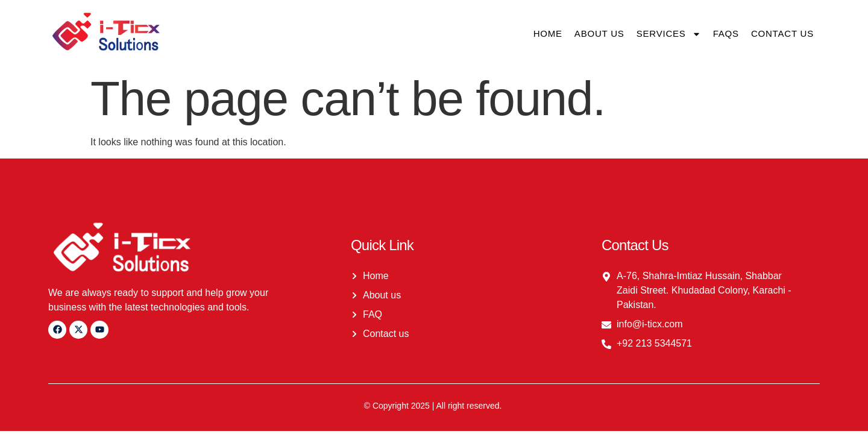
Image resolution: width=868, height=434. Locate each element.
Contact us (782, 33)
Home (548, 33)
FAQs (726, 33)
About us (599, 33)
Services (669, 34)
